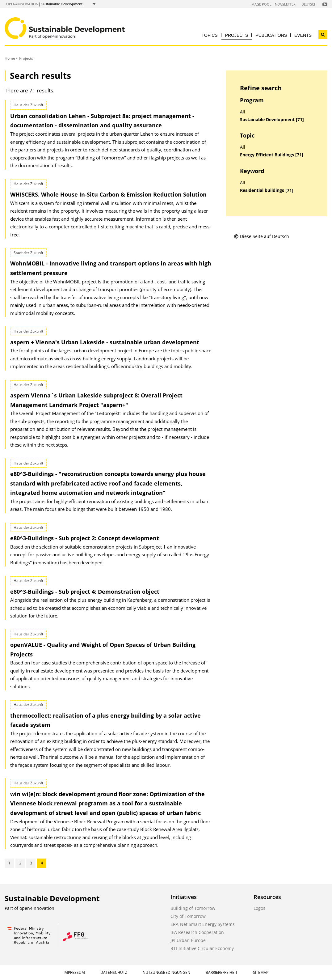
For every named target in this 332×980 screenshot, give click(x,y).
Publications (271, 35)
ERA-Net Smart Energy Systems (203, 924)
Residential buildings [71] (267, 190)
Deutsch (309, 4)
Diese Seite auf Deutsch (261, 236)
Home (10, 58)
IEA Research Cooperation (197, 932)
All (243, 112)
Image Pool (261, 4)
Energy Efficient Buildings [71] (272, 155)
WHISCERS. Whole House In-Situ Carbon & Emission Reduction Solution (108, 194)
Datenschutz (114, 972)
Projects (237, 35)
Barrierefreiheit (222, 972)
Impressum (74, 972)
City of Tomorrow (188, 916)
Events (303, 35)
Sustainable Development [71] (272, 120)
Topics (210, 35)
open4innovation (22, 4)
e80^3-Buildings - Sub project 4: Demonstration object (85, 592)
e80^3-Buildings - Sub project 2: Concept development (85, 538)
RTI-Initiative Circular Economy (202, 948)
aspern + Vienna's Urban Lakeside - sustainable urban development (105, 342)
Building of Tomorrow (193, 908)
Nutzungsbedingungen (166, 972)
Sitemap (261, 972)
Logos (259, 908)
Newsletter (285, 4)
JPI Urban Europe (188, 940)
